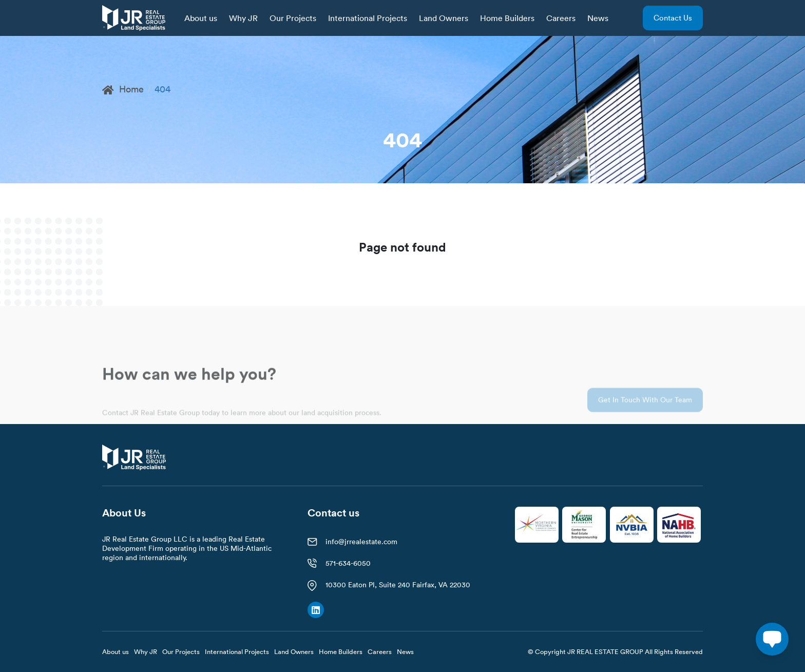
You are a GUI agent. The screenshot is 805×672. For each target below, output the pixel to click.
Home (123, 89)
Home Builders (507, 18)
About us (201, 18)
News (598, 18)
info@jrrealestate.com (361, 542)
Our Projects (293, 18)
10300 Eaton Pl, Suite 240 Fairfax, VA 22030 (398, 585)
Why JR (243, 18)
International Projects (368, 18)
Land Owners (444, 18)
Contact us (673, 18)
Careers (561, 18)
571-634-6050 (348, 563)
